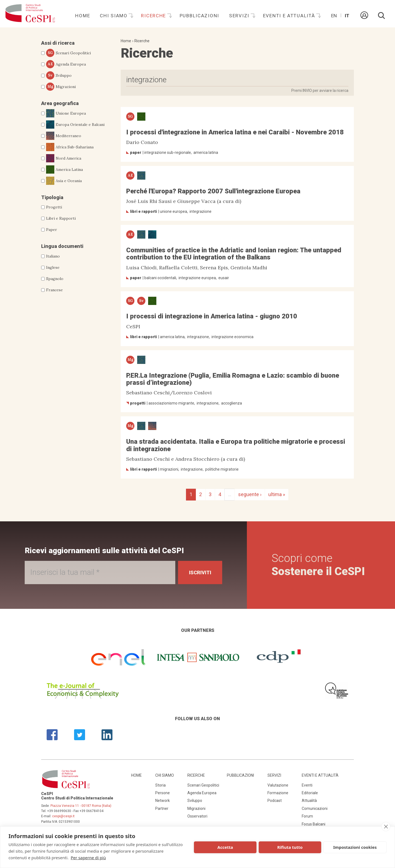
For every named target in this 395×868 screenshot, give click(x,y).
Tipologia (52, 197)
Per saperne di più (88, 858)
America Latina (64, 169)
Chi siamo (114, 16)
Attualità (309, 801)
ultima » (277, 494)
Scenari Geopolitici (68, 53)
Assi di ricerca (58, 43)
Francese (54, 290)
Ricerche (154, 16)
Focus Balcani (314, 824)
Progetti (54, 207)
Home (83, 16)
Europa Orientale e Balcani (75, 125)
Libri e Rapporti (61, 218)
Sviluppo (59, 75)
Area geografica (60, 103)
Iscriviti (200, 572)
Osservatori (197, 816)
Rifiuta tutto (290, 847)
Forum (307, 816)
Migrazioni (61, 87)
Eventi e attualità (290, 16)
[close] (386, 827)
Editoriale (310, 793)
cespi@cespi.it (63, 816)
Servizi (240, 16)
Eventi (307, 785)
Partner (162, 808)
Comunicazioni (315, 808)
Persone (163, 793)
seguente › (250, 494)
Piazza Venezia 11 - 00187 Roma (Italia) (81, 806)
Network (163, 801)
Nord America (64, 158)
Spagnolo (55, 279)
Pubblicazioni (199, 16)
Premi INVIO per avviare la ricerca (320, 91)
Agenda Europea (66, 64)
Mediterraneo (64, 136)
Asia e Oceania (64, 181)
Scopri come (318, 565)
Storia (160, 785)
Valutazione (278, 785)
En (334, 16)
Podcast (275, 801)
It (347, 16)
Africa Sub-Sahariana (70, 147)
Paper (52, 230)
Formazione (278, 793)
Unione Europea (66, 113)
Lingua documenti (62, 246)
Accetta (225, 847)
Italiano (53, 256)
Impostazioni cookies (355, 847)
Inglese (53, 267)
